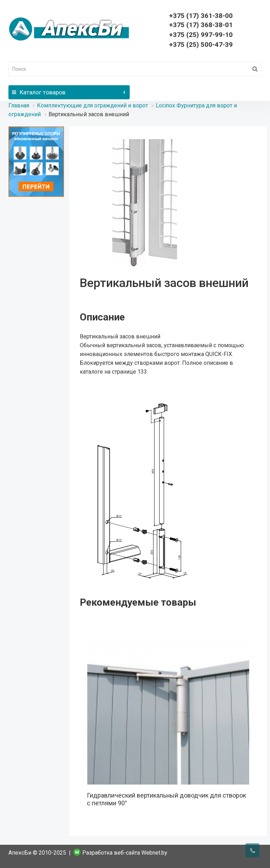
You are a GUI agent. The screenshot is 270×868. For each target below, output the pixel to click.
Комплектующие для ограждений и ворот (92, 105)
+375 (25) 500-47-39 (201, 45)
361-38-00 (201, 16)
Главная (19, 105)
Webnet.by (154, 853)
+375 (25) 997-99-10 (201, 35)
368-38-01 (201, 25)
